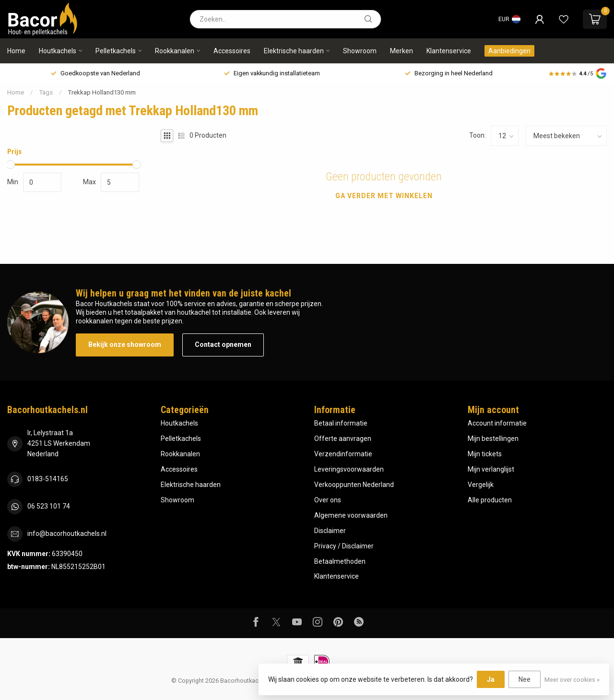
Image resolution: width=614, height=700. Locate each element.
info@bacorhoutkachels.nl (67, 534)
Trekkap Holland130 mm (102, 92)
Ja (491, 679)
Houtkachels (58, 51)
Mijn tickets (485, 454)
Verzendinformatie (343, 454)
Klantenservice (449, 51)
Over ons (328, 500)
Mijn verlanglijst (491, 469)
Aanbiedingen (509, 51)
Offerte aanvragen (343, 439)
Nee (525, 679)
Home (16, 51)
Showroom (360, 51)
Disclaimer (330, 531)
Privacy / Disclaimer (344, 546)
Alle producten (490, 500)
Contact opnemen (223, 344)
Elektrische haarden (294, 51)
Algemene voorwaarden (351, 515)
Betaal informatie (341, 423)
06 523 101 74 (49, 506)
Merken (401, 51)
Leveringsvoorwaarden (349, 469)
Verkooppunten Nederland (354, 485)
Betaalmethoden (340, 561)
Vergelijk (481, 485)
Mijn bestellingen (493, 439)
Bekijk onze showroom (125, 344)
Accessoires (232, 51)
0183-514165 (48, 479)
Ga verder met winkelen (384, 196)
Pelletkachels (116, 51)
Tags (46, 92)
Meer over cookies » (572, 680)
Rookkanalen (175, 51)
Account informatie (497, 423)
